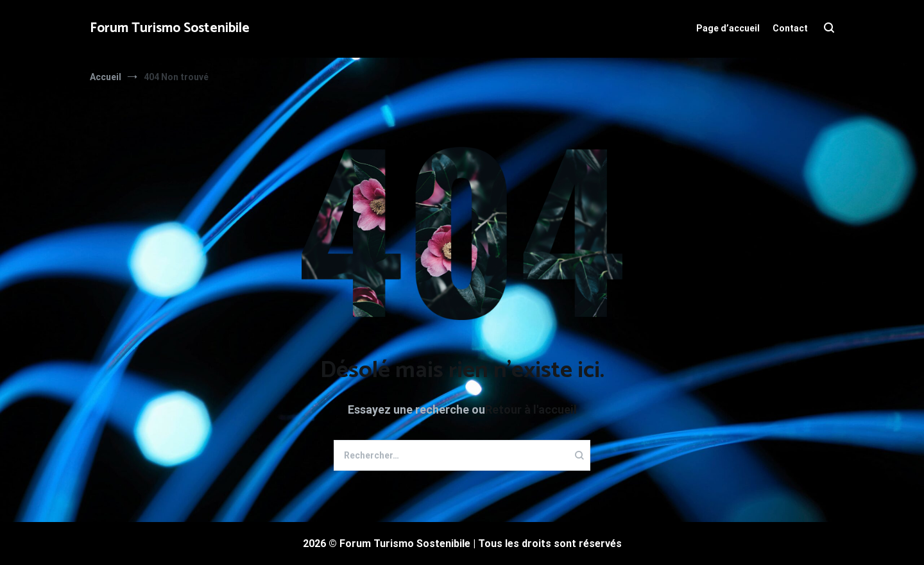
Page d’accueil (728, 28)
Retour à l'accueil (531, 409)
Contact (790, 28)
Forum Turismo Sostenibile (170, 28)
